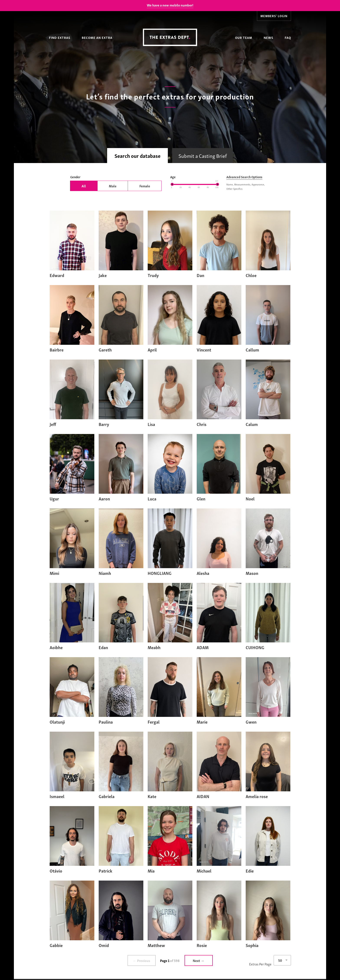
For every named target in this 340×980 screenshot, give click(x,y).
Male (112, 184)
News (267, 35)
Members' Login (273, 14)
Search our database (137, 155)
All (83, 184)
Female (145, 184)
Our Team (240, 35)
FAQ (287, 35)
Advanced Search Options (247, 175)
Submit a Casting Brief (203, 155)
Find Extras (61, 35)
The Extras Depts (170, 36)
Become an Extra (102, 35)
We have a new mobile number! (170, 4)
